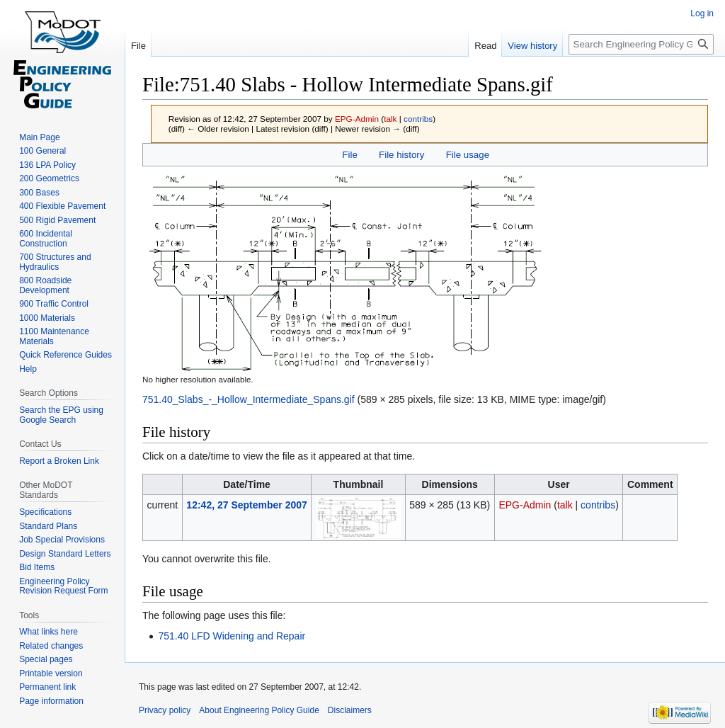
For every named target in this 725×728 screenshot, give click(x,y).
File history (401, 155)
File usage (468, 155)
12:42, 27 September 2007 (246, 505)
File (349, 155)
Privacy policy (165, 710)
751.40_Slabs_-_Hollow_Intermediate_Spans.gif (249, 399)
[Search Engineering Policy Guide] (641, 44)
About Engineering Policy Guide (259, 710)
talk (390, 119)
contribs (418, 119)
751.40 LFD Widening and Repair (232, 636)
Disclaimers (350, 710)
